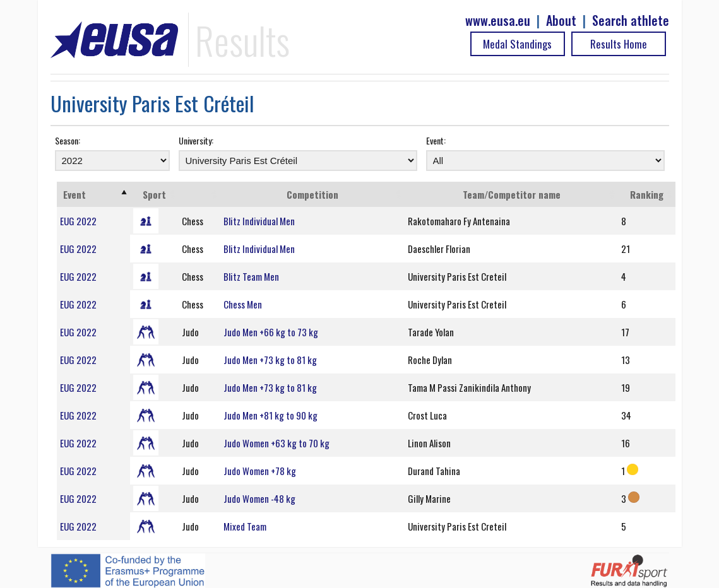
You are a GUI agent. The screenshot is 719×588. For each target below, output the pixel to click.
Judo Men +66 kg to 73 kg (271, 332)
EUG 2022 (78, 221)
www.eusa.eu (498, 21)
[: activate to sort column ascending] (199, 194)
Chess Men (243, 304)
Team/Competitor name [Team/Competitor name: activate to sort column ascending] (512, 194)
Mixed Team (245, 526)
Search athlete (631, 21)
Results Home (619, 44)
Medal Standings (517, 44)
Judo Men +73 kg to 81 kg (270, 360)
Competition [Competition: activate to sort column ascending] (312, 194)
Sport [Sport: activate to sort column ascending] (154, 194)
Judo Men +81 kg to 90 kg (270, 415)
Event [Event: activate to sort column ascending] (74, 194)
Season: (68, 140)
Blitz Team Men (251, 276)
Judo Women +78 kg (260, 471)
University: (196, 140)
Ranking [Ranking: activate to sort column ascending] (647, 194)
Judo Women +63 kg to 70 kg (276, 443)
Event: (436, 140)
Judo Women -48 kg (259, 498)
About (561, 21)
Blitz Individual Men (259, 221)
